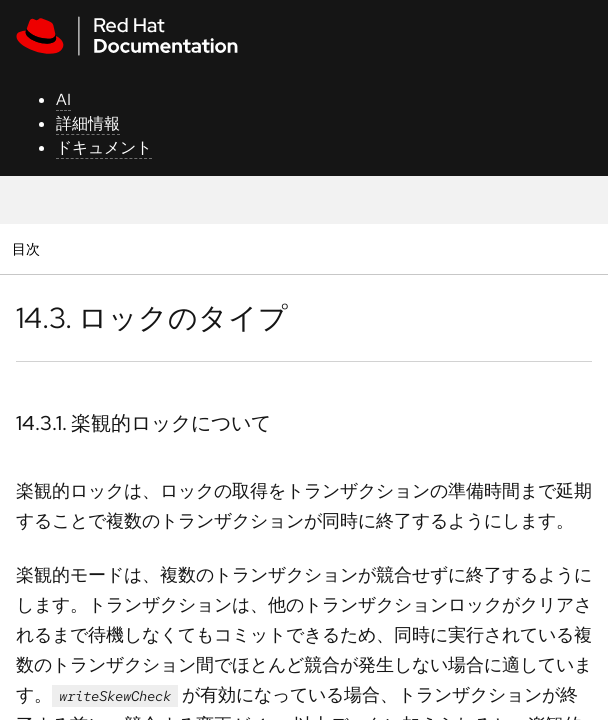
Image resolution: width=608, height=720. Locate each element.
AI (63, 99)
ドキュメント (104, 147)
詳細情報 (88, 123)
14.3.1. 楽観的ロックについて (143, 423)
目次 (28, 248)
